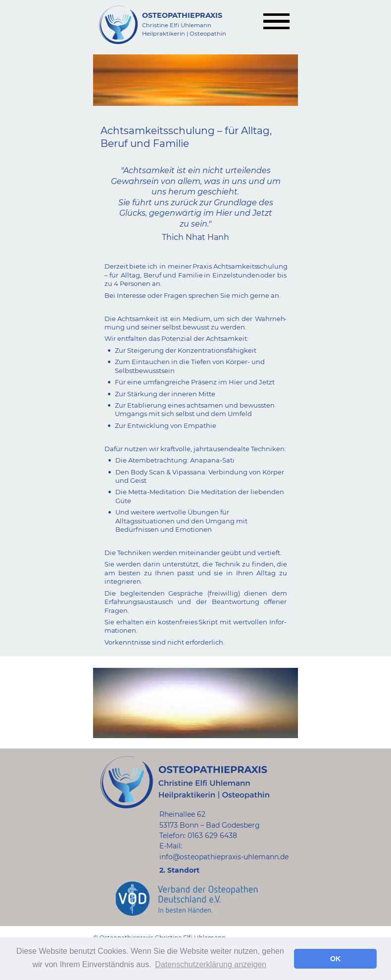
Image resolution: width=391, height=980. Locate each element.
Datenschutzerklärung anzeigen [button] (211, 964)
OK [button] (336, 959)
